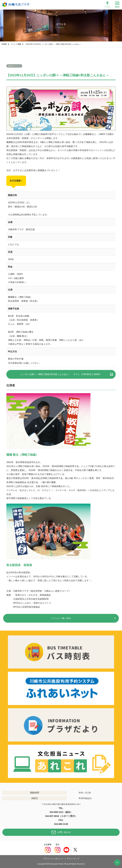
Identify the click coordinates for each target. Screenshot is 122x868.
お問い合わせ (64, 832)
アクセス (107, 7)
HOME (4, 44)
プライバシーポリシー (53, 859)
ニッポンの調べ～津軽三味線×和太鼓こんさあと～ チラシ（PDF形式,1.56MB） (61, 374)
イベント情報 (16, 44)
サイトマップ (73, 859)
